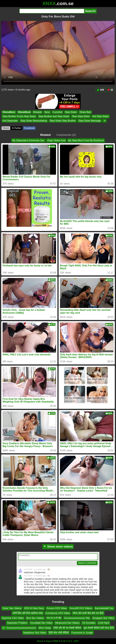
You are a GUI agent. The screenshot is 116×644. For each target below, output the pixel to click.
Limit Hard (104, 623)
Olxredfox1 (9, 112)
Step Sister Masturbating (34, 121)
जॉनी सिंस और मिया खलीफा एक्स (28, 613)
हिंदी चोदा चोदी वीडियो (59, 633)
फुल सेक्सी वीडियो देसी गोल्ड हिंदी (99, 628)
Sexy (47, 112)
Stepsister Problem (17, 623)
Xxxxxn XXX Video (57, 608)
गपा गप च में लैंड (54, 618)
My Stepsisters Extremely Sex (28, 140)
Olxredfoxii (24, 112)
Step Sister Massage (90, 121)
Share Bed (85, 112)
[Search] (52, 11)
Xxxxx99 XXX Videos (81, 608)
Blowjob (37, 112)
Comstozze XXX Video (58, 613)
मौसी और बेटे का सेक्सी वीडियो (67, 628)
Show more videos (58, 547)
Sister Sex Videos (12, 608)
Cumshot (57, 112)
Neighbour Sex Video (35, 633)
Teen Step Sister (81, 116)
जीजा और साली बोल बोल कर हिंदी (88, 613)
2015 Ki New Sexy (34, 608)
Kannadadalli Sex (104, 608)
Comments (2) (66, 135)
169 (100, 90)
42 (110, 90)
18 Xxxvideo (89, 623)
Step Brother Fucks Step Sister (19, 116)
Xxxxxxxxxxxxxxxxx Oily (77, 618)
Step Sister (71, 112)
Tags (48, 641)
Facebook (29, 128)
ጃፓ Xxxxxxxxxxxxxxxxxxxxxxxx (19, 628)
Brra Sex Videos (35, 618)
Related (45, 135)
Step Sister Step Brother (63, 121)
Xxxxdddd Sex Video (41, 623)
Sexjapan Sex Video (103, 618)
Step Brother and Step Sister (54, 116)
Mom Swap (45, 628)
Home (40, 641)
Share (6, 128)
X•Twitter (17, 128)
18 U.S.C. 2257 (71, 641)
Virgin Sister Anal (56, 140)
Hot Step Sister (101, 116)
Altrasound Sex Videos (67, 623)
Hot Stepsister (10, 121)
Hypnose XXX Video (13, 618)
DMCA (57, 641)
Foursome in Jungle (82, 633)
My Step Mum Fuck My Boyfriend (86, 140)
